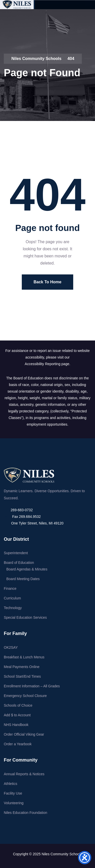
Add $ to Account (17, 715)
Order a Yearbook (18, 744)
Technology (13, 608)
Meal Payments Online (22, 667)
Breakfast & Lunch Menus (24, 657)
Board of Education (19, 563)
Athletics (11, 784)
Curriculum (12, 598)
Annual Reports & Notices (24, 774)
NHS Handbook (16, 725)
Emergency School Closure (25, 696)
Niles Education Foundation (25, 813)
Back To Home (48, 282)
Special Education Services (25, 617)
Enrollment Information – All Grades (32, 686)
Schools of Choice (18, 705)
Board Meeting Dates (23, 579)
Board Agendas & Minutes (27, 569)
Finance (10, 588)
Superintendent (16, 553)
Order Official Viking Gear (24, 734)
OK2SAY (11, 647)
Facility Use (13, 793)
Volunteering (14, 803)
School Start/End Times (22, 676)
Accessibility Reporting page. (48, 364)
